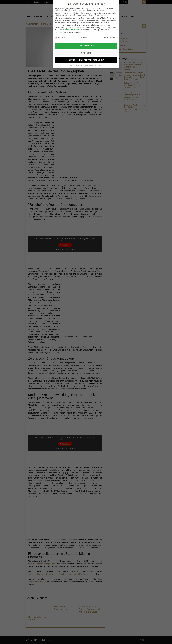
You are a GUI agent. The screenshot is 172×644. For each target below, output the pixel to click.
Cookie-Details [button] (75, 63)
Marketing (83, 36)
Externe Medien (108, 36)
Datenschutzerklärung (71, 28)
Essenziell (60, 36)
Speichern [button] (86, 51)
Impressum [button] (98, 63)
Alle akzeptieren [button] (86, 44)
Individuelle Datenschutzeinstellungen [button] (86, 58)
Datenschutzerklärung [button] (87, 63)
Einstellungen (60, 30)
